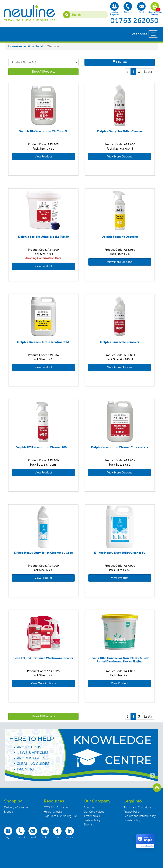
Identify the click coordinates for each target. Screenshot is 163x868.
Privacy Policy (132, 812)
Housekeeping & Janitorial (25, 46)
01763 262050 (134, 21)
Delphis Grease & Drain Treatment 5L (43, 342)
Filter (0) (120, 62)
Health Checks (53, 812)
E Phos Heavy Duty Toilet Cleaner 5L (120, 553)
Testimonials (92, 816)
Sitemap (89, 824)
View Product (43, 157)
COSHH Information (57, 807)
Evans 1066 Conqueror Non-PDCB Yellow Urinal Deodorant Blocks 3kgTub (120, 660)
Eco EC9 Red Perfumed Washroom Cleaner (43, 658)
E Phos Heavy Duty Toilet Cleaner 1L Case (43, 553)
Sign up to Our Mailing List (60, 816)
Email (141, 8)
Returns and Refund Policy (140, 816)
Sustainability (92, 820)
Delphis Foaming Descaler (120, 237)
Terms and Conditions (137, 807)
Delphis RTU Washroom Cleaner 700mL (43, 447)
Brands (8, 812)
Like (57, 833)
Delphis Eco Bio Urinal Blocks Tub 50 (43, 237)
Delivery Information (17, 807)
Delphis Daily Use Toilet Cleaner (120, 131)
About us (89, 807)
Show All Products (43, 72)
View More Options (120, 157)
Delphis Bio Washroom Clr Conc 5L (43, 131)
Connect (70, 833)
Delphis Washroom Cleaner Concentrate (120, 447)
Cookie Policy (132, 820)
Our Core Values (94, 812)
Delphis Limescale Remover (120, 342)
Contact (128, 8)
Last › (148, 72)
